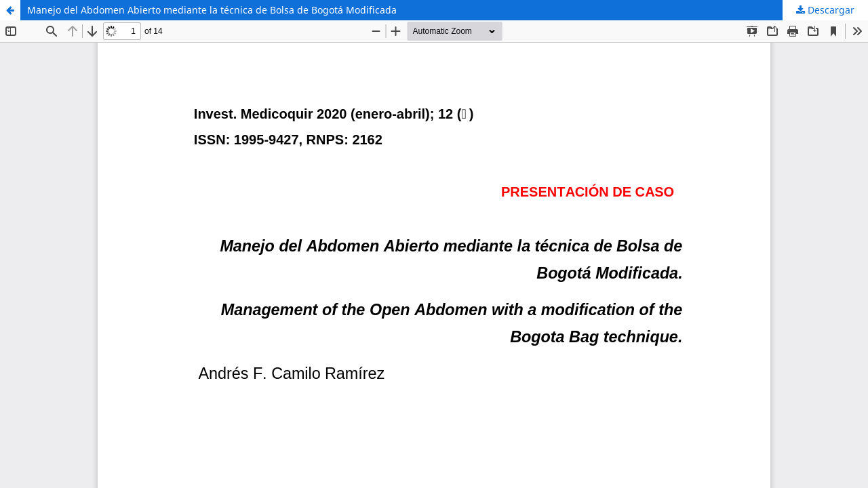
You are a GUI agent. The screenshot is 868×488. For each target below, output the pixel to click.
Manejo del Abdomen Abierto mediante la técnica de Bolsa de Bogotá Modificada (212, 10)
